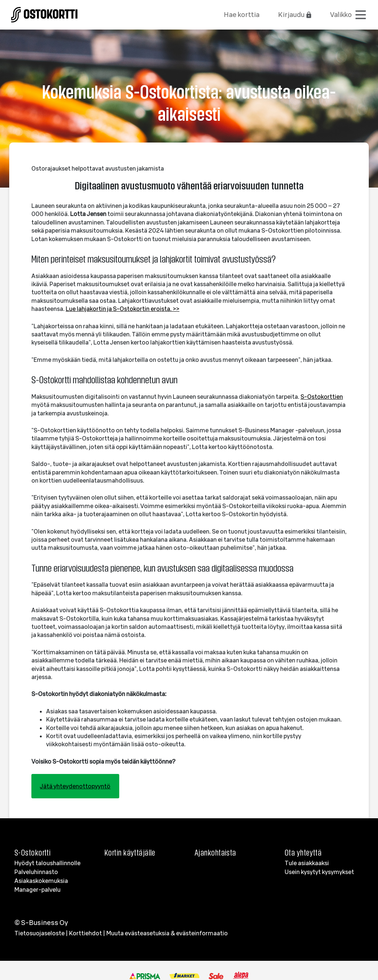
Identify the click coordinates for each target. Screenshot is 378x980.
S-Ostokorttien (322, 397)
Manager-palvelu (37, 890)
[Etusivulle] (44, 13)
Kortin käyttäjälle (130, 852)
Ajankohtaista (215, 852)
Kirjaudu (295, 15)
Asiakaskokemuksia (41, 881)
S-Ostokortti (32, 852)
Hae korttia (242, 15)
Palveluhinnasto (36, 872)
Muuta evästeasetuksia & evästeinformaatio (167, 933)
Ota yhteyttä (303, 852)
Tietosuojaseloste (39, 933)
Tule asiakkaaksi (307, 863)
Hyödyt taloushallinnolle (47, 863)
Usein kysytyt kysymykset (319, 872)
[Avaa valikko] (348, 15)
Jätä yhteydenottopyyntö (75, 786)
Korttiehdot (85, 933)
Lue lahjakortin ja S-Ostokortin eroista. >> (123, 309)
